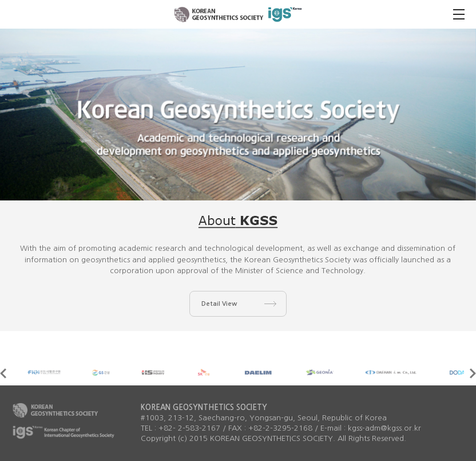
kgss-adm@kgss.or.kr (384, 428)
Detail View (219, 304)
